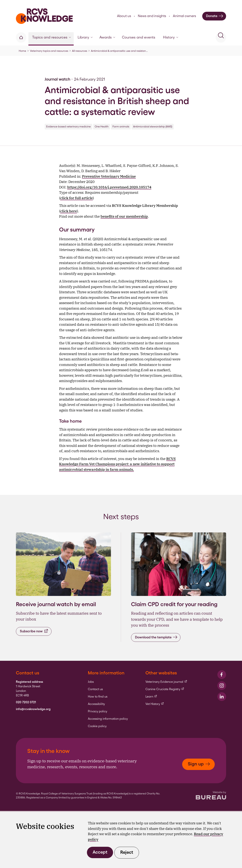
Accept (100, 852)
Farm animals (121, 126)
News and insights (152, 16)
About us (124, 16)
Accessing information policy (108, 719)
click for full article (77, 198)
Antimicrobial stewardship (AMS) (153, 126)
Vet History (155, 704)
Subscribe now (34, 631)
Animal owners (184, 16)
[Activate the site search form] (221, 37)
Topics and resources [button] (52, 37)
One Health (102, 126)
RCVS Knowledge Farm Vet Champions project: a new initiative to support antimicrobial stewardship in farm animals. (117, 464)
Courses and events (139, 37)
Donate (215, 16)
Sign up (199, 764)
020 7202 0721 (26, 702)
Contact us (95, 689)
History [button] (171, 37)
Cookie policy (97, 726)
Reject (127, 852)
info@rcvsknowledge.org (33, 709)
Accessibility (96, 704)
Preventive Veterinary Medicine (109, 176)
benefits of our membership (124, 216)
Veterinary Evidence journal (166, 682)
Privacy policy (98, 711)
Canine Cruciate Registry (165, 689)
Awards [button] (107, 37)
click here (69, 211)
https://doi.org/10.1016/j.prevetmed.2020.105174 (109, 187)
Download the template (156, 637)
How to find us (98, 697)
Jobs (91, 682)
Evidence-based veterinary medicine (68, 126)
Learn (151, 697)
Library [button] (85, 37)
